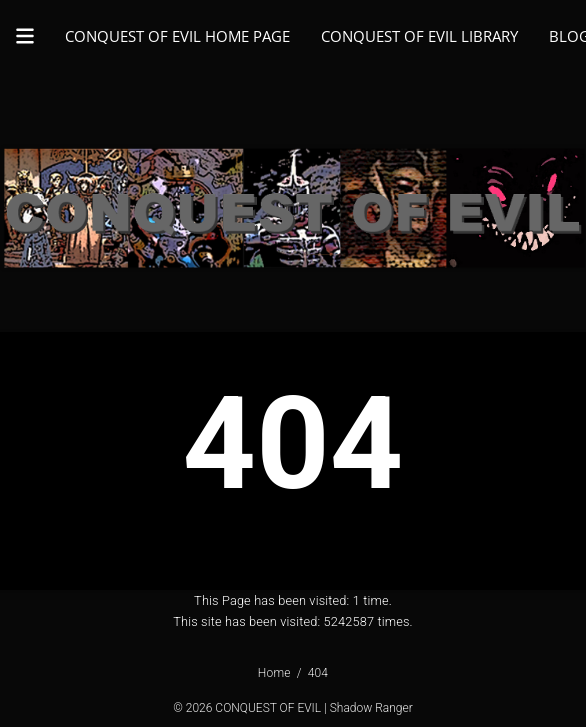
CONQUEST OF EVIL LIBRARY (419, 36)
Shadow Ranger (371, 708)
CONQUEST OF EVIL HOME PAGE (177, 36)
